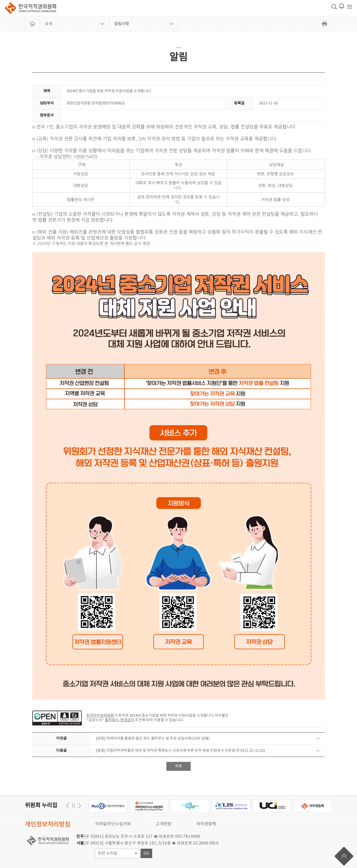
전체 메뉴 (350, 7)
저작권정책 (206, 824)
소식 (49, 24)
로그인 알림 (342, 6)
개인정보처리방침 (48, 824)
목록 (178, 766)
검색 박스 (334, 7)
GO (146, 853)
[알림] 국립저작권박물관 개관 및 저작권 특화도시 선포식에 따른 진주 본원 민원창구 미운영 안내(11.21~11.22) (180, 751)
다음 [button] (68, 806)
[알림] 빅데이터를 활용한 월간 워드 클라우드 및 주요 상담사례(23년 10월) (153, 738)
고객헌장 (164, 824)
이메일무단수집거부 (113, 824)
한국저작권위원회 (30, 8)
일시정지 (74, 806)
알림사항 (122, 24)
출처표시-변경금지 (119, 720)
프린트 (325, 24)
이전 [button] (79, 806)
